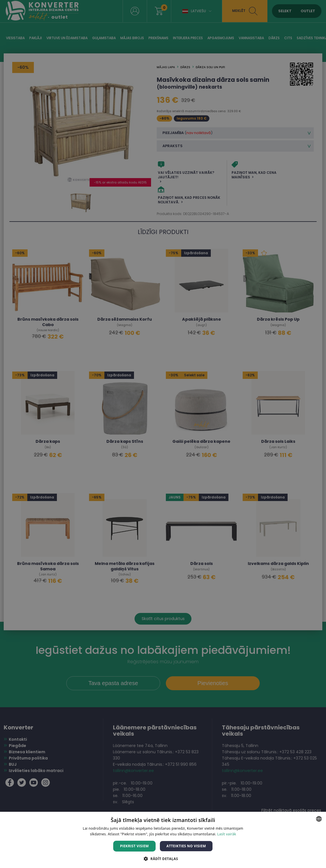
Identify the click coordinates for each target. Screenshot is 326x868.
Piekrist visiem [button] (134, 846)
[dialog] (163, 434)
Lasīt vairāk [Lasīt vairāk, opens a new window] (227, 834)
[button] (163, 858)
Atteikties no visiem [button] (186, 846)
